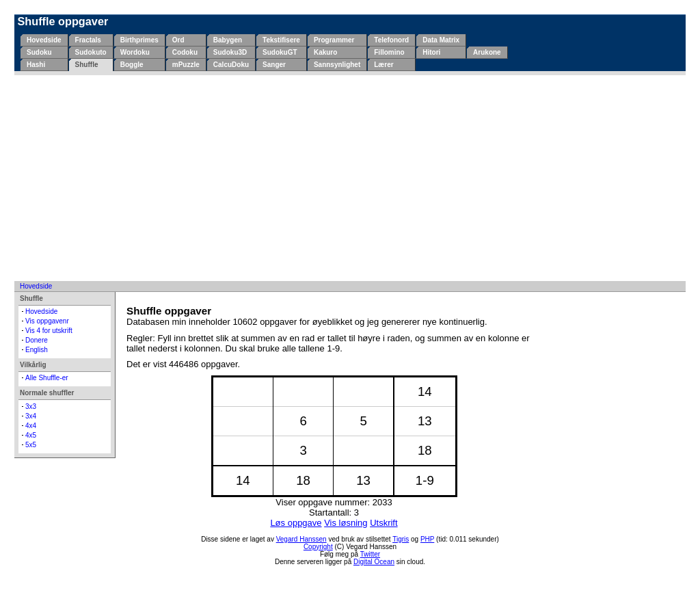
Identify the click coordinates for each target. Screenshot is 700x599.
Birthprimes (139, 40)
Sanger (274, 65)
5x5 (31, 445)
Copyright (318, 547)
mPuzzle (186, 65)
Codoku (185, 52)
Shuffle (87, 65)
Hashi (36, 65)
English (37, 350)
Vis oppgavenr (47, 321)
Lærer (383, 65)
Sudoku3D (230, 52)
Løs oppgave (296, 523)
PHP (427, 539)
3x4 (31, 416)
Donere (37, 340)
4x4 (31, 426)
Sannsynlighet (337, 65)
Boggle (132, 65)
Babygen (228, 40)
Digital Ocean (374, 562)
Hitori (431, 52)
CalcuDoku (231, 65)
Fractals (88, 40)
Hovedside (44, 40)
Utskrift (383, 523)
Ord (178, 40)
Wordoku (135, 52)
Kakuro (325, 52)
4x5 (31, 435)
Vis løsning (346, 523)
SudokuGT (280, 52)
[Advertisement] (350, 178)
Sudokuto (91, 52)
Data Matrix (441, 40)
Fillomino (389, 52)
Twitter (370, 554)
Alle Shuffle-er (47, 378)
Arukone (487, 52)
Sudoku (39, 52)
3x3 (31, 407)
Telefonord (391, 40)
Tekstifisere (281, 40)
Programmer (334, 40)
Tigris (401, 539)
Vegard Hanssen (301, 539)
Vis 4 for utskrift (49, 331)
